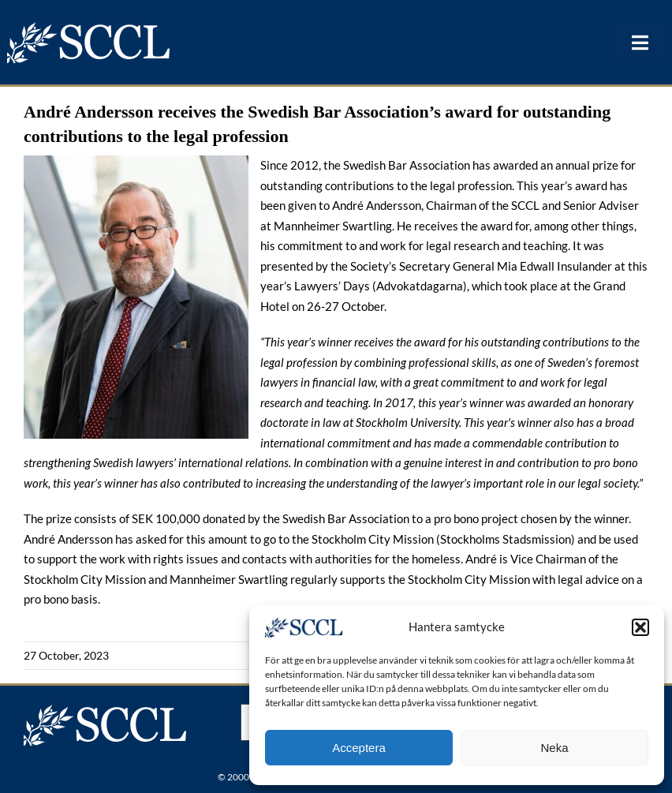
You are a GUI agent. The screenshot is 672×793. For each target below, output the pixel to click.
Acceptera (359, 748)
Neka (554, 748)
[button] (640, 627)
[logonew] (90, 27)
